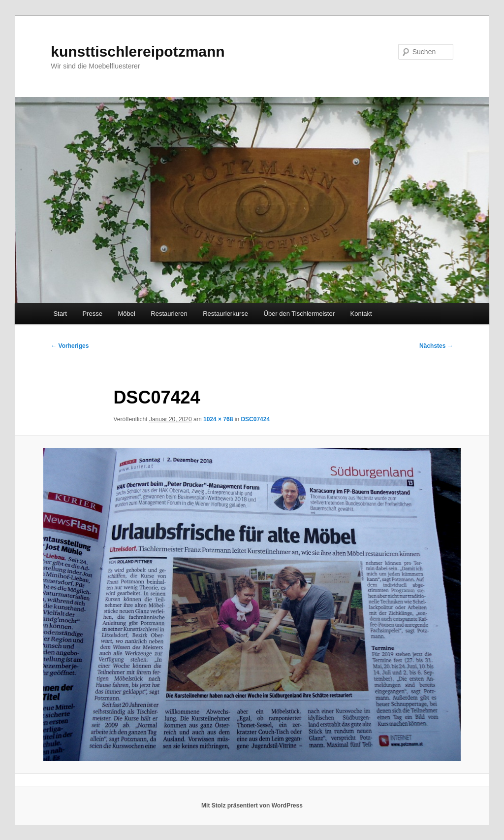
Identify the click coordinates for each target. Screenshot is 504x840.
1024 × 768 (218, 419)
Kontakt (361, 314)
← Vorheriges (70, 346)
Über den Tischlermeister (299, 314)
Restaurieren (169, 314)
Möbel (126, 314)
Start (60, 314)
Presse (92, 314)
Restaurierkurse (225, 314)
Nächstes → (436, 346)
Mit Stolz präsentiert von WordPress (252, 806)
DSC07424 (255, 419)
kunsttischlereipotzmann (138, 51)
